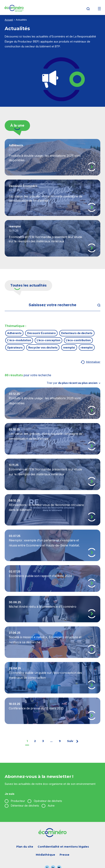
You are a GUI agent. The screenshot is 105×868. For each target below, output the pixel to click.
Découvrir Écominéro (41, 333)
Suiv (73, 741)
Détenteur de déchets (25, 806)
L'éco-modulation (19, 340)
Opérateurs (15, 347)
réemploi (87, 347)
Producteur (18, 801)
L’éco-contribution (78, 340)
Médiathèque (45, 855)
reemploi (69, 347)
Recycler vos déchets (43, 347)
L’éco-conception (49, 340)
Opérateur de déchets (48, 801)
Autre (51, 806)
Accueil (9, 20)
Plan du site (25, 847)
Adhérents (14, 333)
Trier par (73, 383)
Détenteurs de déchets (77, 333)
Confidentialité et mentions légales (63, 847)
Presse (64, 855)
